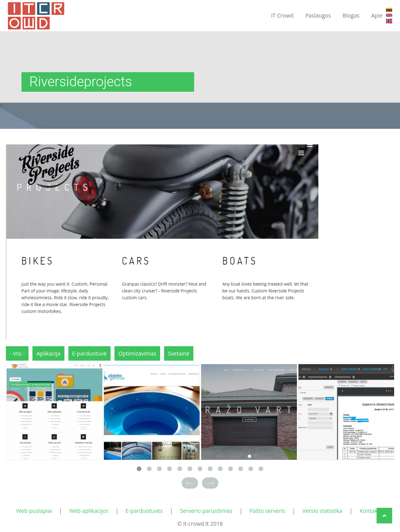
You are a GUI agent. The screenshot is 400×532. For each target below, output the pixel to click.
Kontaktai (371, 511)
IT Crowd (282, 15)
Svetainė (179, 353)
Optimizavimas (137, 353)
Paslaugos (318, 15)
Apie (377, 15)
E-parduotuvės (144, 511)
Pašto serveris (267, 511)
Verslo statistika (322, 511)
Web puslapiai (34, 511)
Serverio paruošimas (206, 511)
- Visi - (17, 353)
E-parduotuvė (89, 353)
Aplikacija (48, 353)
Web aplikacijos (89, 511)
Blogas (351, 15)
